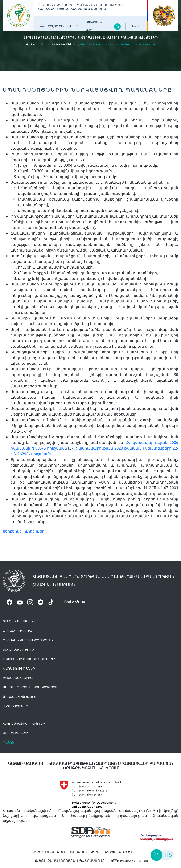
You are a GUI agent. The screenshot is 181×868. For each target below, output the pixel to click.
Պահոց (8, 742)
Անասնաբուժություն (60, 45)
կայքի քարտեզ (15, 733)
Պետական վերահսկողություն (28, 640)
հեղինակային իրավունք (24, 724)
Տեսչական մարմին (19, 621)
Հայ (136, 26)
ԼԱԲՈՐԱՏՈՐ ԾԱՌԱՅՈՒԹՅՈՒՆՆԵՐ (29, 659)
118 (84, 602)
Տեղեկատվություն (18, 650)
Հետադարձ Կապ (94, 26)
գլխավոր (32, 45)
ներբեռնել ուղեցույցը (24, 531)
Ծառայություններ (19, 668)
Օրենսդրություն (17, 631)
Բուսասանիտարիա (18, 678)
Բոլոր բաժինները (59, 26)
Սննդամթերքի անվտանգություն (31, 687)
